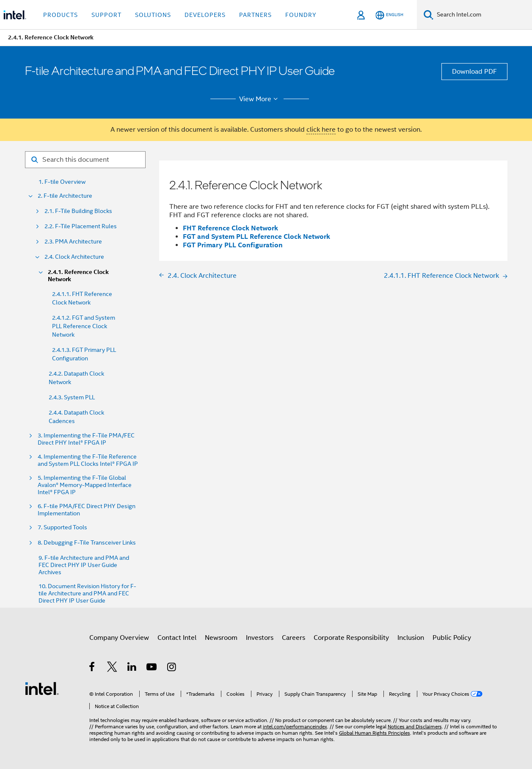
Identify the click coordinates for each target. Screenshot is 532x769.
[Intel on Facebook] (92, 668)
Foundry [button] (301, 15)
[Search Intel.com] (483, 15)
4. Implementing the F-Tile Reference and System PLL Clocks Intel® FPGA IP (88, 460)
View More (260, 99)
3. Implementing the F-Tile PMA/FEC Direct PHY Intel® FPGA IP (86, 439)
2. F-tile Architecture (65, 196)
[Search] (429, 15)
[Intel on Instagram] (172, 668)
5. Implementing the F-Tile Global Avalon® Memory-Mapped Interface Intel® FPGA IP (85, 485)
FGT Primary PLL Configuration (233, 245)
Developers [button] (205, 15)
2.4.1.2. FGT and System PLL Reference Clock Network (84, 326)
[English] (389, 15)
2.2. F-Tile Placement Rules (81, 226)
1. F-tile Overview (62, 182)
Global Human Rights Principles (375, 733)
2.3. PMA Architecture (73, 242)
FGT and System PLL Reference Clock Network (256, 237)
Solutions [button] (153, 15)
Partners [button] (255, 15)
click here (321, 130)
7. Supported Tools (62, 527)
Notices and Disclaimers (415, 726)
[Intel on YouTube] (152, 668)
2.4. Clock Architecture (74, 257)
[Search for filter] (85, 160)
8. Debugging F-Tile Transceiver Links (87, 543)
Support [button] (106, 15)
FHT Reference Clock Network (230, 228)
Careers (294, 638)
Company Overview (119, 638)
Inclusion (411, 638)
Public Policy (452, 638)
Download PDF (474, 72)
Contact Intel (177, 638)
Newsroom (221, 638)
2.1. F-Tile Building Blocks (78, 211)
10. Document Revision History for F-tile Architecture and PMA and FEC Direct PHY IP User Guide (87, 593)
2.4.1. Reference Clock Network (78, 276)
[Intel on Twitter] (112, 668)
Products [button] (61, 15)
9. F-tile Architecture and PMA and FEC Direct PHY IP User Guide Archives (84, 565)
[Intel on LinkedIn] (132, 668)
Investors (260, 638)
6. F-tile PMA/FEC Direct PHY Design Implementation (87, 510)
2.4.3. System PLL (72, 397)
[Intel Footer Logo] (42, 688)
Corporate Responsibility (351, 638)
